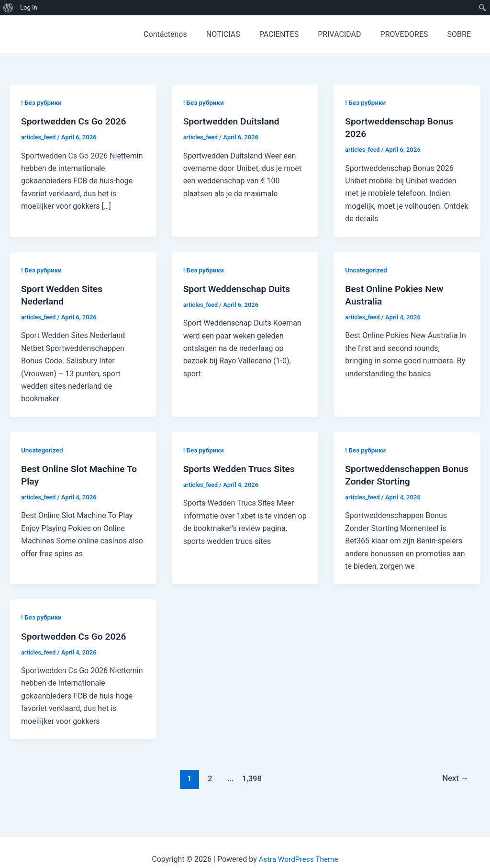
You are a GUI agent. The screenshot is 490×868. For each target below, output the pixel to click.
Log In (29, 7)
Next (455, 778)
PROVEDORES (410, 34)
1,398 (251, 778)
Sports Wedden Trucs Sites (241, 469)
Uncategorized (367, 270)
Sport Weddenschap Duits (239, 289)
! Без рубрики (42, 102)
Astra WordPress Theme (299, 859)
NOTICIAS (240, 34)
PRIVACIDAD (349, 34)
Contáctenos (186, 34)
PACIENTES (293, 34)
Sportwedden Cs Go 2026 (76, 121)
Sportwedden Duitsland (233, 121)
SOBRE (461, 34)
